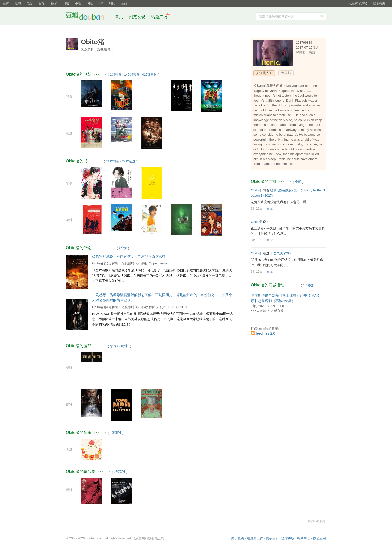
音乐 (42, 3)
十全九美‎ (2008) (282, 253)
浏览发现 (138, 17)
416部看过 (150, 75)
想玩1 (114, 346)
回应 (270, 209)
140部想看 (132, 75)
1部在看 (116, 75)
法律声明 (288, 538)
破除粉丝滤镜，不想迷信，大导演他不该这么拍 (129, 256)
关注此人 (263, 73)
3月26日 (257, 209)
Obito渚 (98, 263)
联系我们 (272, 538)
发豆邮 (286, 73)
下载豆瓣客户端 (356, 3)
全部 (298, 182)
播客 (54, 3)
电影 (30, 3)
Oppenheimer (159, 263)
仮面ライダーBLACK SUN (168, 307)
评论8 (123, 248)
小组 (78, 3)
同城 (66, 3)
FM (101, 3)
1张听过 (116, 433)
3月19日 (257, 240)
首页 (119, 17)
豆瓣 (6, 3)
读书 (18, 3)
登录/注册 (380, 3)
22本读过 (129, 161)
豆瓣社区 (89, 17)
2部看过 (120, 472)
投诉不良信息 (317, 521)
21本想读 (113, 161)
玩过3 (125, 346)
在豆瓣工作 (255, 538)
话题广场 (159, 17)
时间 (112, 3)
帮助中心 (304, 538)
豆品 (124, 3)
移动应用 (319, 538)
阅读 (90, 3)
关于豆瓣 (238, 538)
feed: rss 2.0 (266, 333)
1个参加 (309, 285)
